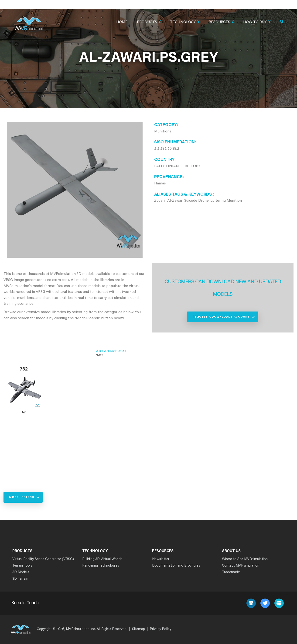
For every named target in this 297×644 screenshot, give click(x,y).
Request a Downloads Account (221, 317)
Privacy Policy (160, 629)
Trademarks (231, 572)
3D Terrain (20, 579)
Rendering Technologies (101, 566)
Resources (221, 23)
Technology (185, 23)
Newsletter (161, 559)
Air (24, 413)
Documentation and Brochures (176, 566)
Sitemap (138, 629)
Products (149, 23)
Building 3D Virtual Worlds (102, 559)
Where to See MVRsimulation (245, 559)
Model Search (22, 497)
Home (122, 22)
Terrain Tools (22, 566)
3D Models (21, 572)
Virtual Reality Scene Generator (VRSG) (43, 559)
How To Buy (257, 23)
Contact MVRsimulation (241, 566)
